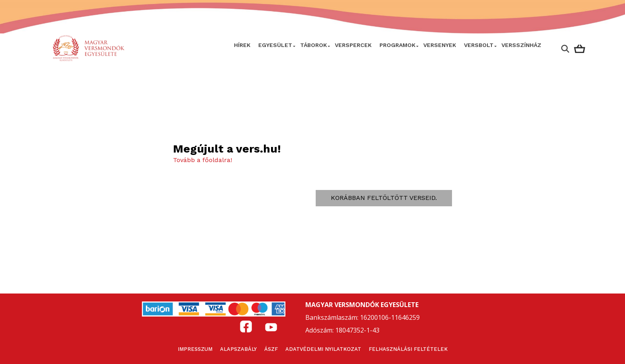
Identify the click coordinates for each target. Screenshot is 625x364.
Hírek (242, 45)
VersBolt (479, 45)
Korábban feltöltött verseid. (384, 198)
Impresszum (195, 349)
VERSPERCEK (353, 45)
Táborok (313, 45)
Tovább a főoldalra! (202, 160)
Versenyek (440, 45)
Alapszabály (238, 349)
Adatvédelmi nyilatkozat (323, 349)
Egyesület (275, 45)
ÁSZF (271, 349)
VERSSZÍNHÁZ (521, 45)
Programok (397, 45)
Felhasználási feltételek (408, 349)
